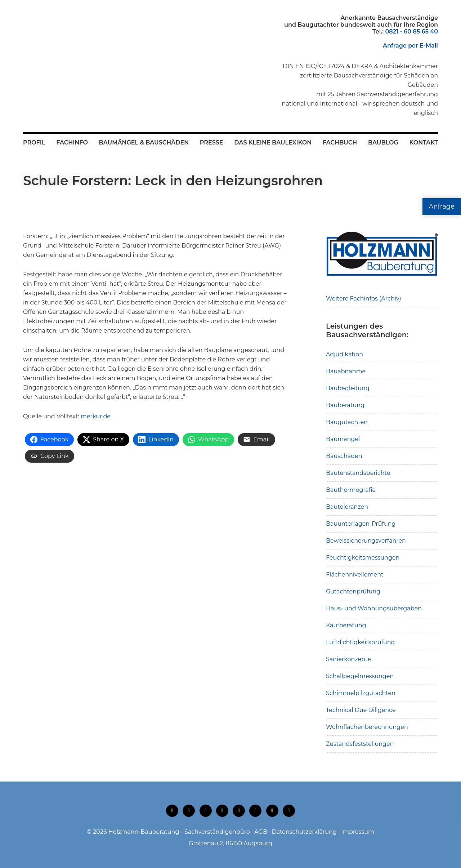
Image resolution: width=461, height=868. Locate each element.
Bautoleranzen (347, 507)
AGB (261, 832)
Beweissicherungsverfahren (366, 541)
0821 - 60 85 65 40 (412, 32)
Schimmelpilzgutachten (361, 693)
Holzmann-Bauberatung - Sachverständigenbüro (179, 832)
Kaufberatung (346, 625)
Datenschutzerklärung (304, 832)
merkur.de (96, 416)
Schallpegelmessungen (360, 676)
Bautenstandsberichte (358, 473)
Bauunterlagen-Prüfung (361, 524)
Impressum (358, 832)
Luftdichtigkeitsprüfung (361, 642)
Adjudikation (344, 354)
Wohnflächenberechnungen (367, 727)
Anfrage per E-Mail (410, 46)
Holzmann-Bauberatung (63, 31)
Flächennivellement (355, 575)
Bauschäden (344, 456)
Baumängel (343, 439)
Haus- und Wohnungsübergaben (374, 608)
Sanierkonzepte (348, 659)
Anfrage (442, 206)
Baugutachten (347, 422)
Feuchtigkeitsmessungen (363, 558)
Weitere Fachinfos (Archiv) (364, 299)
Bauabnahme (346, 371)
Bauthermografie (351, 490)
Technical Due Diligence (361, 710)
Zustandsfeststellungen (360, 744)
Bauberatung (345, 405)
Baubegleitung (348, 388)
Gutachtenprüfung (353, 591)
